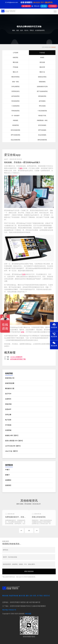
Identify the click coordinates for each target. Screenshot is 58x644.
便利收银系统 (42, 96)
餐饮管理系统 (15, 77)
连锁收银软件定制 (42, 86)
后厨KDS (8, 399)
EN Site (44, 6)
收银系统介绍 (10, 378)
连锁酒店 (8, 485)
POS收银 (16, 67)
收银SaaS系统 (42, 77)
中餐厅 (7, 470)
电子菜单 (8, 420)
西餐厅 (7, 475)
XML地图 (28, 614)
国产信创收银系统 (42, 91)
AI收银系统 (16, 125)
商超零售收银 (14, 596)
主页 (43, 47)
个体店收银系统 (42, 111)
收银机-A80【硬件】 (12, 435)
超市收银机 (42, 101)
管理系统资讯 (15, 91)
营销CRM (8, 404)
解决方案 (22, 596)
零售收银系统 (15, 111)
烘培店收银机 (42, 125)
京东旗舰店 (53, 6)
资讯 (47, 47)
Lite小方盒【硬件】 (12, 451)
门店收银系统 (15, 106)
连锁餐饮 (8, 480)
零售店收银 (42, 106)
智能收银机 (42, 82)
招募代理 (26, 6)
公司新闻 (15, 53)
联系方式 (47, 596)
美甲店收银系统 (15, 135)
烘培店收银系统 (15, 130)
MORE (29, 531)
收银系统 (15, 57)
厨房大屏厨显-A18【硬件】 (14, 441)
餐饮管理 (42, 67)
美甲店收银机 (42, 130)
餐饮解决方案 (10, 388)
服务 (21, 168)
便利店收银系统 (42, 140)
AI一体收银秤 (16, 116)
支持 (24, 274)
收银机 (42, 57)
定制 (23, 332)
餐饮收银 (5, 596)
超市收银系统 (15, 96)
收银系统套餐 (10, 383)
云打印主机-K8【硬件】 (13, 446)
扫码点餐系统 (15, 86)
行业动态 (53, 47)
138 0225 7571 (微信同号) (43, 2)
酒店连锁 (42, 62)
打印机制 (8, 425)
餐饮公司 (15, 72)
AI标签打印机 (42, 116)
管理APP (8, 409)
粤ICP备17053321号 (9, 610)
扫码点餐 (8, 415)
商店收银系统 (15, 101)
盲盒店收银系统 (15, 140)
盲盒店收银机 (42, 135)
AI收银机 (16, 120)
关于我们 (40, 596)
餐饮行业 (42, 72)
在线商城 (8, 430)
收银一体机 (15, 82)
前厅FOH (8, 394)
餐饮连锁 (15, 62)
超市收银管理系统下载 (18, 359)
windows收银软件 (16, 357)
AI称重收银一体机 (42, 120)
